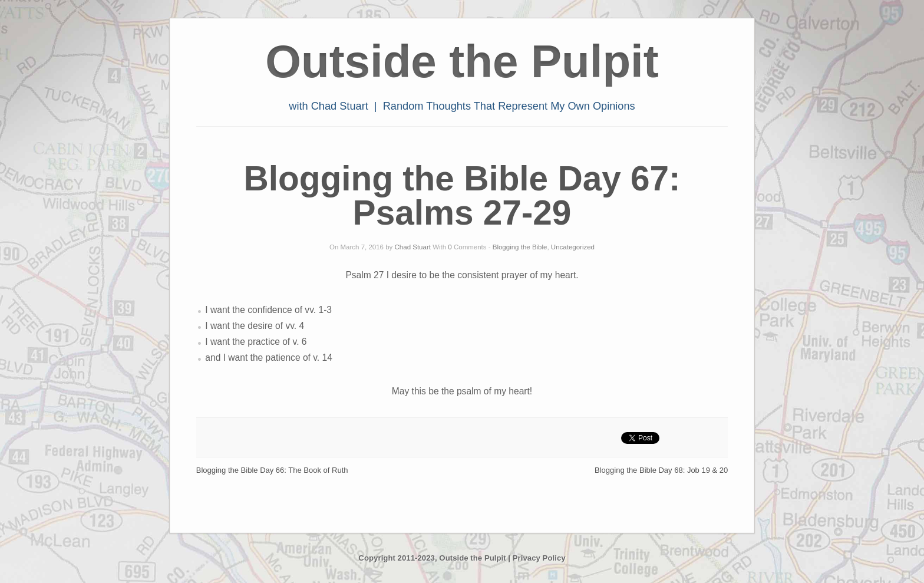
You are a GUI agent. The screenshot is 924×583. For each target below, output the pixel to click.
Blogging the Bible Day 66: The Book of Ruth (272, 470)
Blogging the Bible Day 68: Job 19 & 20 (661, 470)
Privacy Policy (539, 558)
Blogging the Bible (520, 247)
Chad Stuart (413, 247)
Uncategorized (573, 247)
